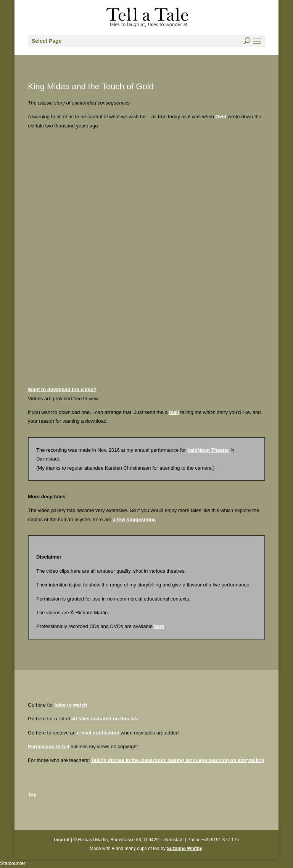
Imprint (62, 840)
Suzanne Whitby (184, 849)
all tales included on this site (105, 719)
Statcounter (13, 863)
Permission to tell (48, 746)
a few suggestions (134, 519)
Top (32, 795)
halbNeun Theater (208, 450)
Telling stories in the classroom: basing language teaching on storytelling (178, 760)
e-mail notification (98, 733)
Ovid (221, 117)
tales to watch (71, 705)
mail (174, 412)
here (159, 626)
